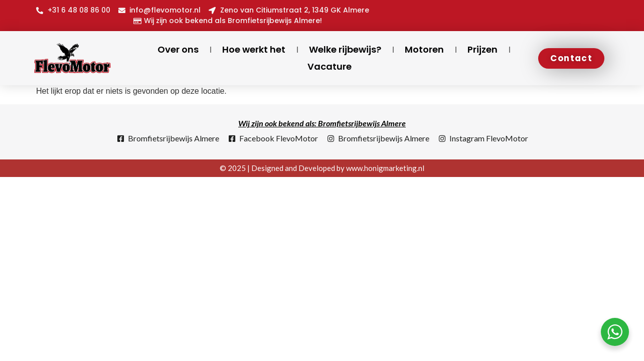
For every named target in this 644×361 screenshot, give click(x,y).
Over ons (178, 49)
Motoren (424, 49)
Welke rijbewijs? (345, 49)
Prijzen (482, 49)
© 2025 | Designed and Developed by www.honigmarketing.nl (322, 168)
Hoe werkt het (254, 49)
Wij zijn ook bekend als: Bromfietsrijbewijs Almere (322, 123)
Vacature (330, 66)
